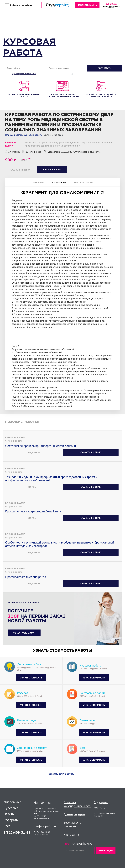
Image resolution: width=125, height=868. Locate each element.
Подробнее (33, 459)
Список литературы (84, 183)
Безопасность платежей (72, 824)
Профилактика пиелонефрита (26, 584)
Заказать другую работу (61, 781)
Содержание (38, 183)
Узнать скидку (106, 851)
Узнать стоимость (24, 640)
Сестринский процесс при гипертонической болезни (41, 453)
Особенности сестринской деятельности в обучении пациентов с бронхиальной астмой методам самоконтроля (60, 551)
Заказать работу (87, 5)
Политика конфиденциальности (77, 804)
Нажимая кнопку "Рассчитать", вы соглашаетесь (98, 74)
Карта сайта (71, 835)
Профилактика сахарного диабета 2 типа (33, 518)
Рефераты (11, 820)
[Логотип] (57, 5)
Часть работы (59, 183)
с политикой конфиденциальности (112, 74)
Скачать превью (20, 170)
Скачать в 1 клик (91, 459)
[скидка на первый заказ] (111, 5)
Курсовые (11, 808)
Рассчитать (104, 69)
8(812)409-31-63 (17, 832)
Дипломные (12, 802)
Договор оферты (74, 814)
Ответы (9, 814)
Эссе (7, 826)
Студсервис (101, 802)
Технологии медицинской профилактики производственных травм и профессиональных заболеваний (51, 486)
